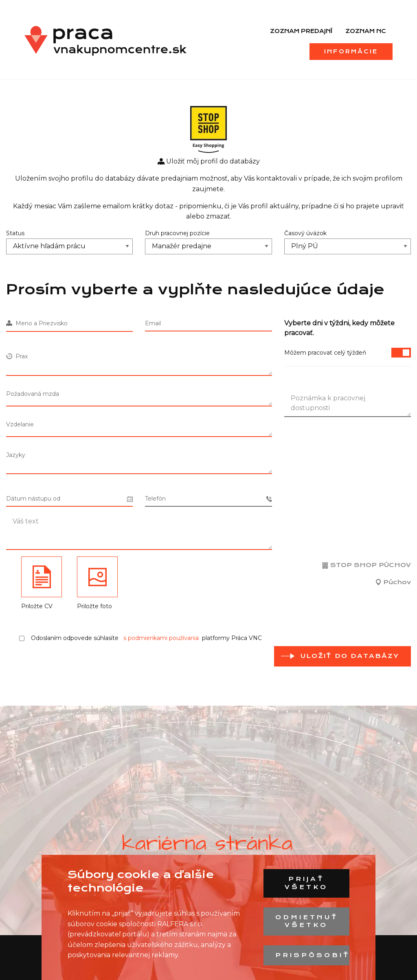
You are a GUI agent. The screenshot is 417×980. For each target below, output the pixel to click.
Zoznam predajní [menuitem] (301, 31)
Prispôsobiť (312, 955)
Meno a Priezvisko (37, 323)
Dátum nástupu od (69, 499)
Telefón (208, 499)
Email (153, 323)
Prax (17, 356)
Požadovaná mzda (33, 394)
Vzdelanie (20, 424)
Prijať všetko (306, 883)
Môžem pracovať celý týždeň (348, 353)
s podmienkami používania (161, 638)
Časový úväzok (305, 233)
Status (15, 233)
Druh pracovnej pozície (177, 233)
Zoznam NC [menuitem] (366, 31)
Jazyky (16, 455)
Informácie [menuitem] (351, 51)
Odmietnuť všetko (307, 921)
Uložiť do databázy (350, 656)
